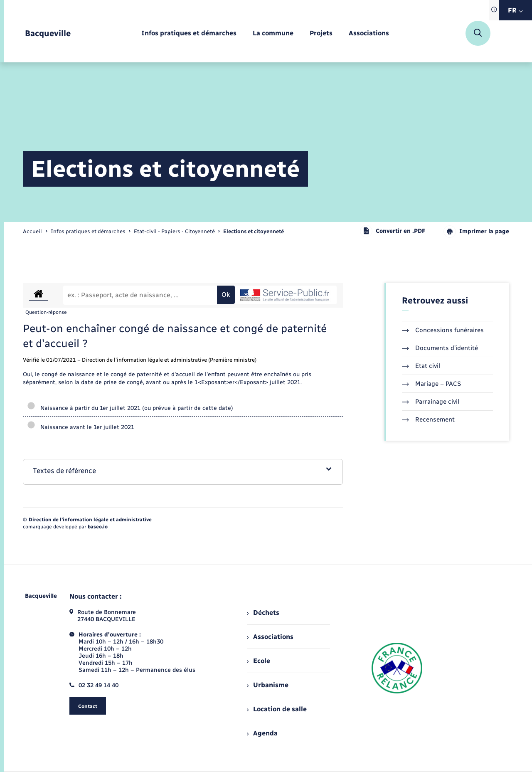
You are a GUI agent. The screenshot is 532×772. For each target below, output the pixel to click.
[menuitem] (189, 33)
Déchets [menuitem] (263, 613)
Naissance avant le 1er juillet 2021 (81, 427)
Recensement (428, 419)
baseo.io (98, 527)
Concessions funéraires (443, 330)
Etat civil (421, 366)
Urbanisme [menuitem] (268, 685)
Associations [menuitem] (270, 637)
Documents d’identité (440, 348)
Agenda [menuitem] (262, 733)
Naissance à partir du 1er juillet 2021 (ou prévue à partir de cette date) (130, 408)
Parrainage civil (431, 402)
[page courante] (254, 231)
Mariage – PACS (431, 384)
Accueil (32, 231)
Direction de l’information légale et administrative (90, 520)
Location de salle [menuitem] (277, 709)
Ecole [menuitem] (259, 661)
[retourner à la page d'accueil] (48, 33)
